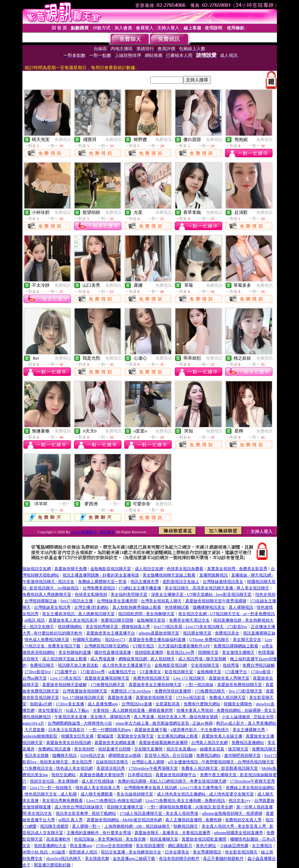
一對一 (65, 504)
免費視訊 (63, 140)
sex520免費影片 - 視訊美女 (93, 532)
